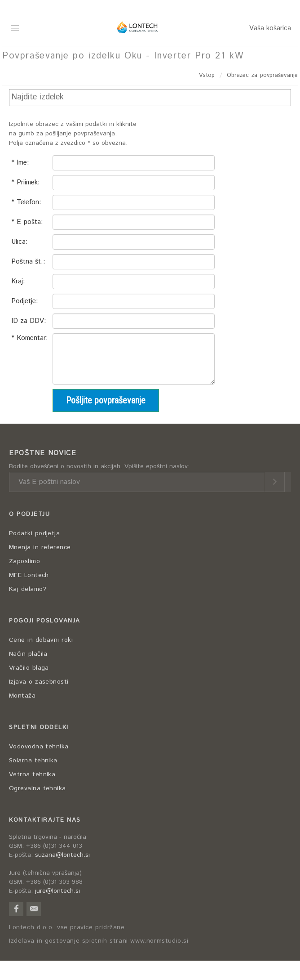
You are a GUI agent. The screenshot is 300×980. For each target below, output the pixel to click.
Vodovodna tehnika (39, 747)
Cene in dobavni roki (41, 640)
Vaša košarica (270, 28)
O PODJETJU (29, 514)
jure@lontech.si (57, 891)
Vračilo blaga (29, 668)
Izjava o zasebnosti (39, 682)
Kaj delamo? (28, 589)
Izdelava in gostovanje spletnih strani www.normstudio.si (99, 941)
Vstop (207, 75)
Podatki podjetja (34, 533)
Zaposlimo (24, 561)
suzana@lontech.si (62, 855)
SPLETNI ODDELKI (39, 727)
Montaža (22, 696)
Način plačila (28, 654)
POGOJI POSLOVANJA (45, 621)
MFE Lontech (29, 575)
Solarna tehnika (33, 761)
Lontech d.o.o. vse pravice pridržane (67, 928)
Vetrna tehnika (32, 774)
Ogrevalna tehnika (37, 788)
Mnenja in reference (40, 547)
